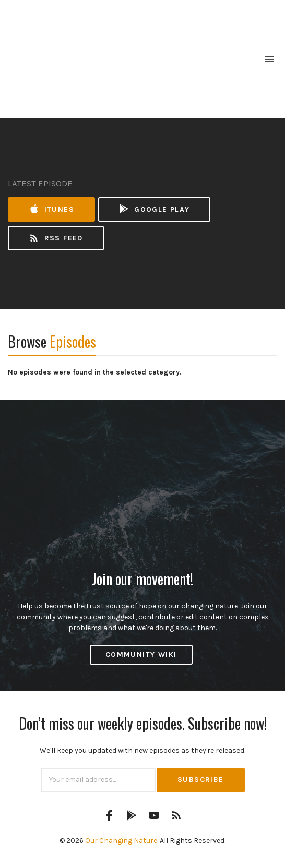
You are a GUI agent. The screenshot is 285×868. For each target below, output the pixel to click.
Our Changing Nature (121, 841)
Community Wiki (141, 654)
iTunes (51, 209)
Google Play (154, 209)
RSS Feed (56, 238)
